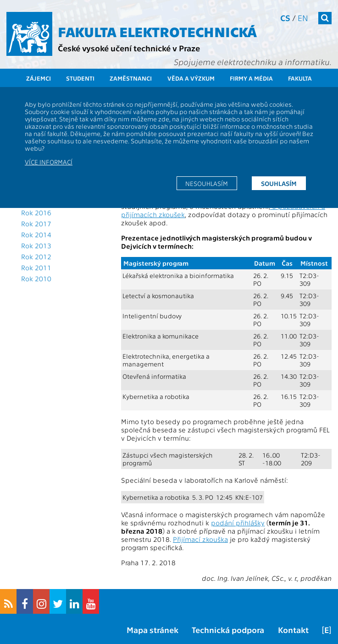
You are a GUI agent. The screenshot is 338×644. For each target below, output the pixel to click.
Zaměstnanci (131, 78)
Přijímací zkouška (200, 539)
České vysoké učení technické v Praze (129, 48)
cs (285, 18)
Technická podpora (228, 630)
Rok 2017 (36, 224)
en (303, 18)
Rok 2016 (36, 213)
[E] (327, 630)
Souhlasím (279, 183)
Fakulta (300, 78)
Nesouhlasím (207, 183)
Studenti (80, 78)
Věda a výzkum (191, 78)
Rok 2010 (36, 278)
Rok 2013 (36, 246)
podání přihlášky (238, 523)
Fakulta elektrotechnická (157, 31)
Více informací (49, 162)
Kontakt (293, 630)
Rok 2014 (36, 235)
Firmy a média (251, 78)
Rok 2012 (36, 257)
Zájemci (39, 78)
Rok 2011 (36, 267)
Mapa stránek (152, 630)
